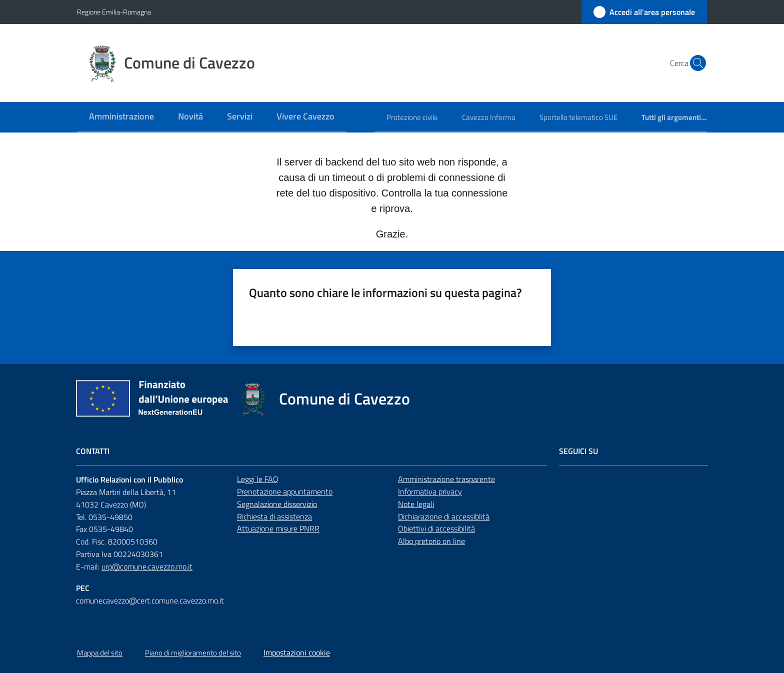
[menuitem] (121, 117)
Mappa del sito (100, 653)
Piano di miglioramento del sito (193, 653)
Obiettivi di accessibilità (436, 528)
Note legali (416, 504)
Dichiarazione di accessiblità (444, 516)
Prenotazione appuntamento (285, 491)
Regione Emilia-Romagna (114, 12)
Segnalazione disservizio (277, 504)
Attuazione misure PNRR (278, 528)
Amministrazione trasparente (446, 479)
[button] (695, 63)
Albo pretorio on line (431, 541)
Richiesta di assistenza (274, 516)
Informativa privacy (430, 491)
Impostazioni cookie (297, 652)
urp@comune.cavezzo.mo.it (147, 566)
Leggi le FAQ (258, 479)
